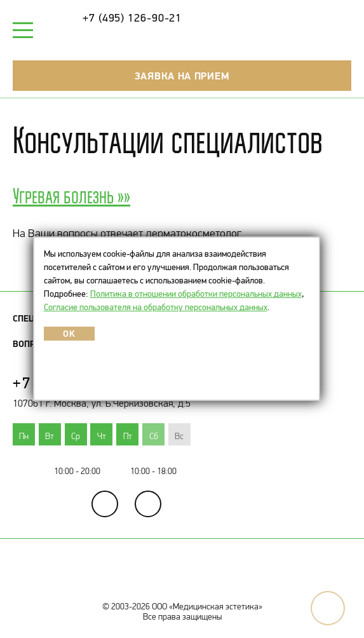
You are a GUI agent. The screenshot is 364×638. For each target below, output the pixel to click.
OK (69, 334)
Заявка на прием (182, 76)
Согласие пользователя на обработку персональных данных (156, 307)
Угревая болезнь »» (71, 196)
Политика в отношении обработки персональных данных (196, 294)
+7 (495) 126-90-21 (132, 18)
